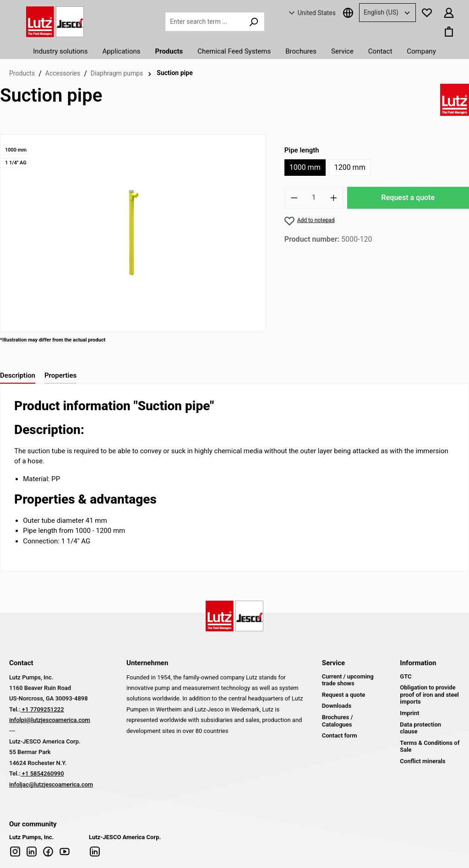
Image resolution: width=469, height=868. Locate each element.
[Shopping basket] (449, 31)
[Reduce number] (294, 198)
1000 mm (305, 167)
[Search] (254, 22)
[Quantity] (314, 198)
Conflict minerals (423, 761)
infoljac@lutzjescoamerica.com (51, 784)
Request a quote (408, 198)
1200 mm (350, 167)
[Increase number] (334, 198)
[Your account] (449, 12)
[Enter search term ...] (204, 22)
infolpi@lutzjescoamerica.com (50, 720)
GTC (406, 676)
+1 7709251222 (42, 709)
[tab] (18, 376)
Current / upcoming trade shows (348, 680)
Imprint (409, 713)
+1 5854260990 (42, 773)
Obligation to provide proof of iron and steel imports (429, 694)
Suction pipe (175, 73)
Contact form (340, 735)
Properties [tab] (60, 375)
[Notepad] (427, 12)
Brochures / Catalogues (338, 721)
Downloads (337, 706)
